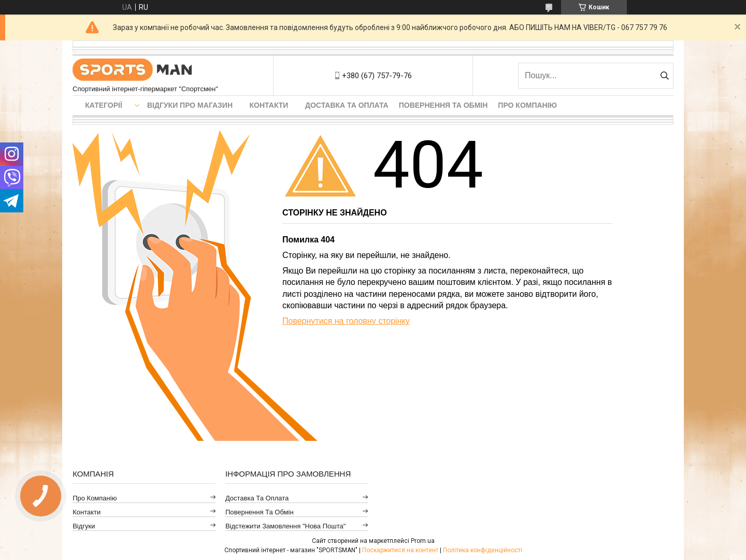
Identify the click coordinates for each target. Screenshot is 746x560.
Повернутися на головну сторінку (346, 321)
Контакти (269, 105)
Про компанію (527, 105)
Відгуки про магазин (190, 105)
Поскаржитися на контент (400, 550)
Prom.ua (423, 541)
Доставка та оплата (347, 105)
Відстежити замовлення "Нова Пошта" (286, 526)
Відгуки (84, 526)
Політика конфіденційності (483, 550)
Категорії (104, 105)
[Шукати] (664, 76)
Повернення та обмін (443, 105)
